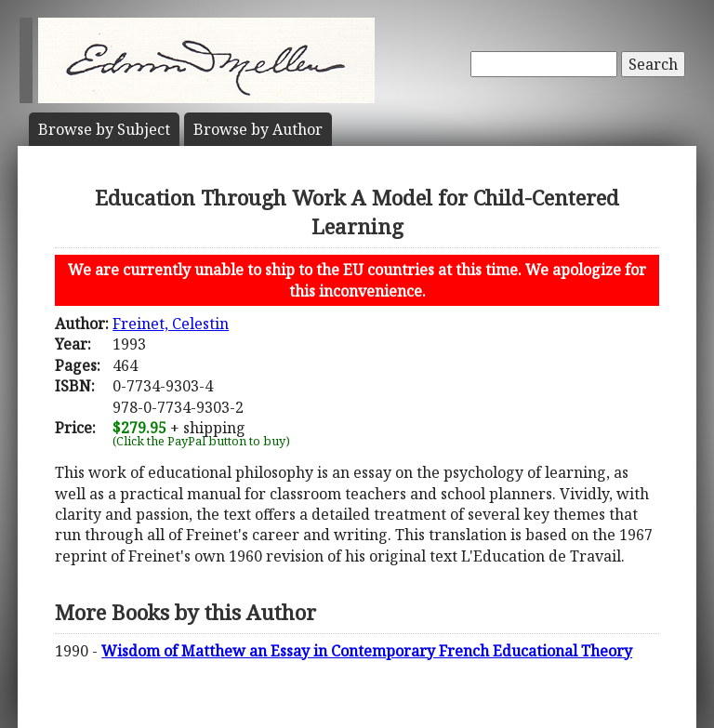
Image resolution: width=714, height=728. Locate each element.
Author (258, 129)
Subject (104, 129)
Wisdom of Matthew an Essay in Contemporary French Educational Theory (367, 651)
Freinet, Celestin (171, 324)
